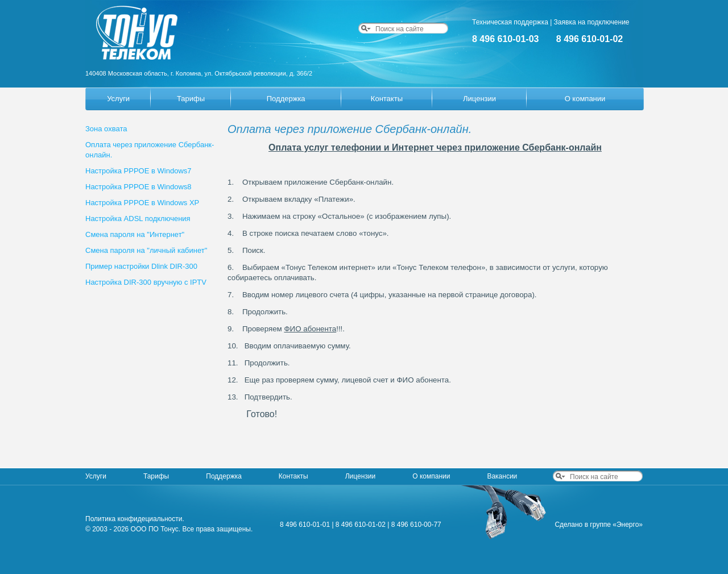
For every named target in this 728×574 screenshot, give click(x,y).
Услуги (118, 99)
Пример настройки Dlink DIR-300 (141, 266)
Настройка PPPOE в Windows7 (138, 171)
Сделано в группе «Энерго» (599, 525)
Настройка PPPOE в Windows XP (142, 203)
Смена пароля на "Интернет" (135, 234)
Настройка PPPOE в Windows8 (138, 187)
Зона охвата (106, 129)
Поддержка (286, 99)
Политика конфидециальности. (135, 519)
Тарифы (191, 99)
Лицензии (479, 99)
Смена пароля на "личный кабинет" (146, 250)
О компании (585, 99)
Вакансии (502, 476)
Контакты (387, 99)
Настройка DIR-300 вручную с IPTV (146, 282)
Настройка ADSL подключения (138, 219)
